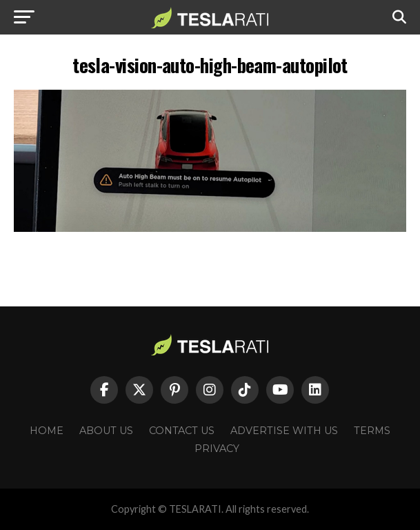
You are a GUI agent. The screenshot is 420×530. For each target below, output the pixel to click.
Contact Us (182, 431)
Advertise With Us (284, 431)
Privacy (217, 449)
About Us (106, 431)
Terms (372, 431)
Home (47, 431)
